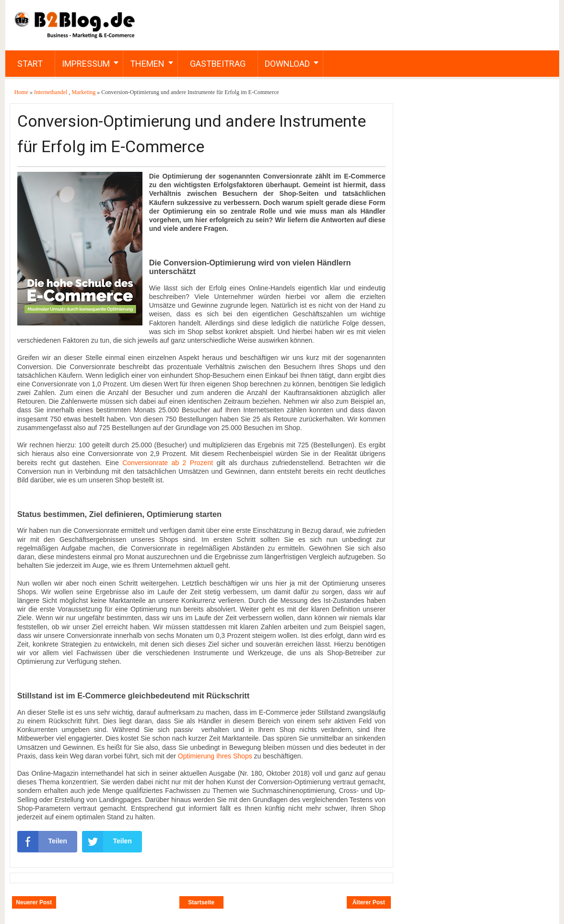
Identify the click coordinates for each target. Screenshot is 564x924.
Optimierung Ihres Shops (215, 756)
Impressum (86, 64)
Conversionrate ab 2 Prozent (168, 463)
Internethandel (51, 92)
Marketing (84, 92)
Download (287, 64)
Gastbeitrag (218, 64)
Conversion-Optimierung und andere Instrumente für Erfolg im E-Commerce (192, 134)
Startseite (201, 902)
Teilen (42, 841)
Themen (147, 64)
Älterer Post (369, 902)
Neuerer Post (34, 902)
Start (30, 64)
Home (22, 92)
